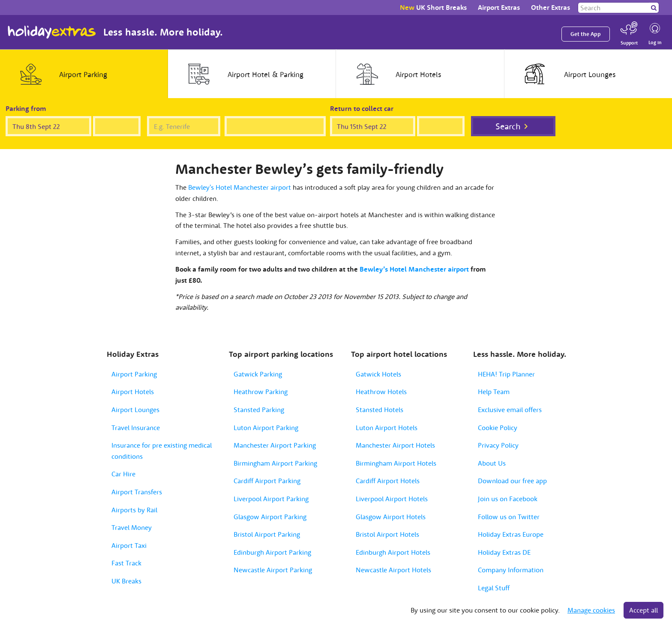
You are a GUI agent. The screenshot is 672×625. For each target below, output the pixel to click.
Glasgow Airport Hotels (391, 517)
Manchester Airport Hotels (395, 445)
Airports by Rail (134, 510)
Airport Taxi (129, 545)
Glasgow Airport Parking (270, 517)
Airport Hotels (133, 392)
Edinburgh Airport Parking (272, 552)
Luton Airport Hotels (387, 428)
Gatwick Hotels (378, 374)
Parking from (26, 108)
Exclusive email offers (510, 410)
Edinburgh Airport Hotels (393, 552)
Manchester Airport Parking (275, 445)
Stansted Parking (259, 410)
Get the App (586, 34)
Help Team (494, 392)
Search (508, 126)
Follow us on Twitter (509, 517)
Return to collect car (362, 108)
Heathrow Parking (261, 392)
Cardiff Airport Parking (267, 481)
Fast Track (126, 563)
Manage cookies (591, 610)
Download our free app (512, 481)
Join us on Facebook (508, 499)
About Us (492, 463)
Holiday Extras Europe (511, 534)
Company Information (511, 570)
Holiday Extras (52, 32)
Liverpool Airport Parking (271, 499)
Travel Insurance (136, 428)
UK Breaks (126, 581)
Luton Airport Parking (266, 428)
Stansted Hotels (379, 410)
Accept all (643, 610)
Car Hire (123, 474)
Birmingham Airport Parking (275, 463)
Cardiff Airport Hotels (388, 481)
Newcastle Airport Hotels (393, 570)
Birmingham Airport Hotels (396, 463)
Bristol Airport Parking (267, 534)
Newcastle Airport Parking (273, 570)
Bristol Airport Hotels (387, 534)
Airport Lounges (135, 410)
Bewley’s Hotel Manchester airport (414, 269)
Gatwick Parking (258, 374)
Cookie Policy (498, 428)
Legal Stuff (494, 588)
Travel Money (132, 527)
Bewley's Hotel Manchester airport (240, 187)
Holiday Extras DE (504, 552)
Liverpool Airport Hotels (392, 499)
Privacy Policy (498, 445)
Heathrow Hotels (381, 392)
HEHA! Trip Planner (506, 374)
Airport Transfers (137, 492)
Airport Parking (134, 374)
